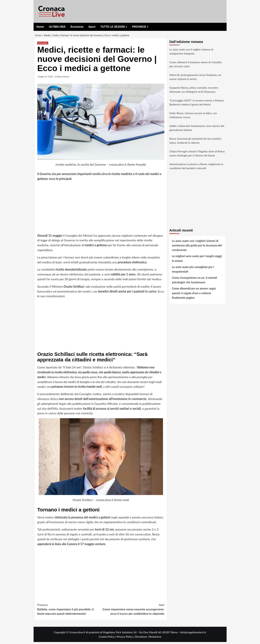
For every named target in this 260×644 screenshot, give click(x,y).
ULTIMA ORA (57, 27)
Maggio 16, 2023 (45, 79)
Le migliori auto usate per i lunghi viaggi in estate (197, 260)
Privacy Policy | (126, 639)
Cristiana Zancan (62, 79)
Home (40, 27)
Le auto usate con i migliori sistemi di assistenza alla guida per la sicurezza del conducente (197, 247)
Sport (92, 27)
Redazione (155, 639)
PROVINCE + (140, 27)
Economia (77, 27)
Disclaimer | (142, 639)
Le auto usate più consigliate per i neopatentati (193, 271)
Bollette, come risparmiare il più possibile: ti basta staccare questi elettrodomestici (69, 611)
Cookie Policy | (108, 639)
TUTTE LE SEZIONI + (114, 27)
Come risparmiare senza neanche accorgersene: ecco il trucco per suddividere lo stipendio (133, 611)
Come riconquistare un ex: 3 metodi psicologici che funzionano (194, 282)
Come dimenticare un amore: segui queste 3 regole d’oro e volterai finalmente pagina (194, 295)
